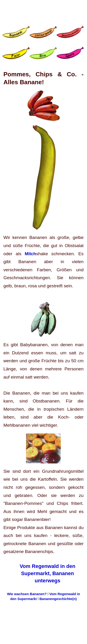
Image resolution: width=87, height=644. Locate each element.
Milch (30, 254)
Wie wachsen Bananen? (27, 594)
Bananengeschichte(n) (58, 599)
